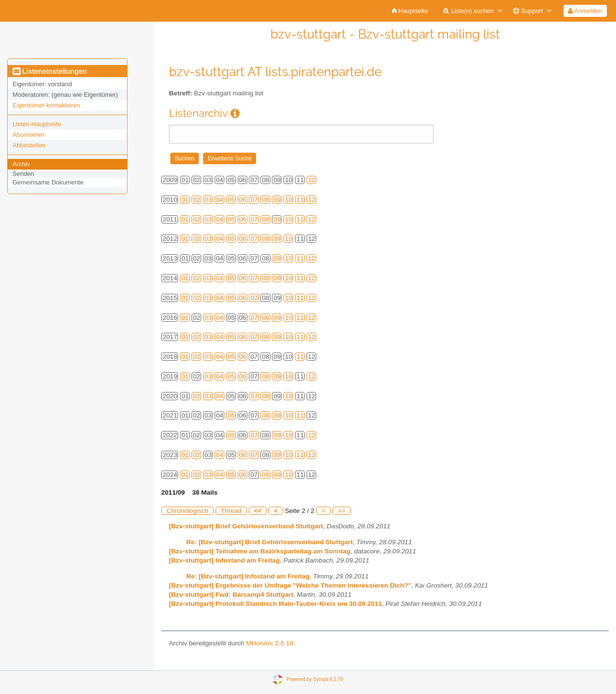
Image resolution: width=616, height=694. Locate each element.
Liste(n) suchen (468, 11)
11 (300, 200)
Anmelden (585, 11)
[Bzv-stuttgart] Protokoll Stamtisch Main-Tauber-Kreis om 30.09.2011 (275, 604)
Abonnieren (29, 135)
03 (208, 200)
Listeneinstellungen (50, 71)
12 (312, 180)
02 (197, 200)
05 (231, 200)
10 (289, 200)
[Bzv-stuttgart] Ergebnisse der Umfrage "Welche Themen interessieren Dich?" (290, 585)
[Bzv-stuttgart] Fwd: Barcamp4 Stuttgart (231, 595)
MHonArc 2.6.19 (269, 643)
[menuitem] (410, 11)
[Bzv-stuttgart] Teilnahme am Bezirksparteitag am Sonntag (260, 551)
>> (342, 511)
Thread (231, 511)
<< (258, 511)
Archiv (21, 164)
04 (220, 200)
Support (528, 11)
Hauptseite (410, 11)
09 (277, 200)
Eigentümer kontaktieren (46, 105)
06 (243, 200)
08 (265, 200)
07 (254, 200)
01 (185, 200)
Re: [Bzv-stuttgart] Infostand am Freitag (248, 576)
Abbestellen (29, 145)
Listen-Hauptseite (37, 124)
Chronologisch (187, 511)
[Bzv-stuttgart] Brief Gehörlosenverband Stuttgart (246, 526)
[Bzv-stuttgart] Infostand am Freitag (224, 560)
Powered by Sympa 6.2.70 (314, 679)
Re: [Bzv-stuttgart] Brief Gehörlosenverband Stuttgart (269, 542)
